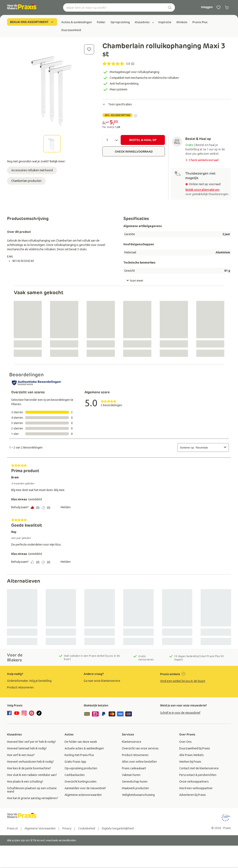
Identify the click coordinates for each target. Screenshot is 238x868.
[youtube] (17, 713)
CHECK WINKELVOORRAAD (134, 152)
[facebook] (10, 713)
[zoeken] (170, 7)
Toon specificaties (117, 104)
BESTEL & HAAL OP (143, 140)
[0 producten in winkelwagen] (227, 7)
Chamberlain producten (26, 181)
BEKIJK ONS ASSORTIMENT (32, 22)
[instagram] (24, 713)
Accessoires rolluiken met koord (32, 170)
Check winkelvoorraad (202, 160)
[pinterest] (32, 713)
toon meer (135, 281)
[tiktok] (39, 713)
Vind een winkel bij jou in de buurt (183, 681)
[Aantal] (111, 140)
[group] (77, 22)
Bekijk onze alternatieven (202, 190)
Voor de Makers (15, 658)
